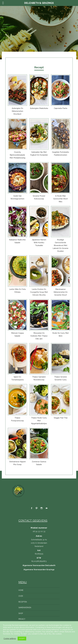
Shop (21, 613)
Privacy (22, 619)
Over (21, 596)
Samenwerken (25, 608)
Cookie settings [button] (10, 638)
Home (21, 590)
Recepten (23, 602)
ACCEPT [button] (22, 638)
